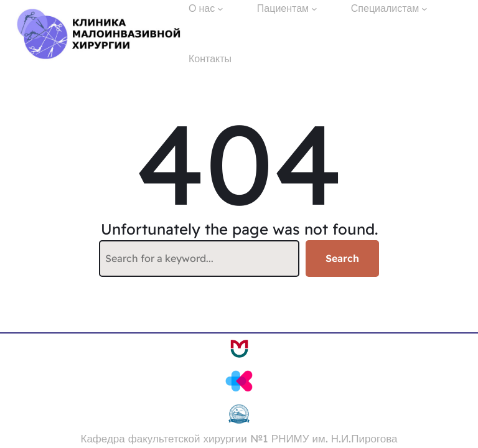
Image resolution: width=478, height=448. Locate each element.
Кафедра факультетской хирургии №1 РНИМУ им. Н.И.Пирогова (239, 438)
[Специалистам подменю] (424, 9)
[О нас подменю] (220, 9)
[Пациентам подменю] (314, 9)
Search (342, 258)
